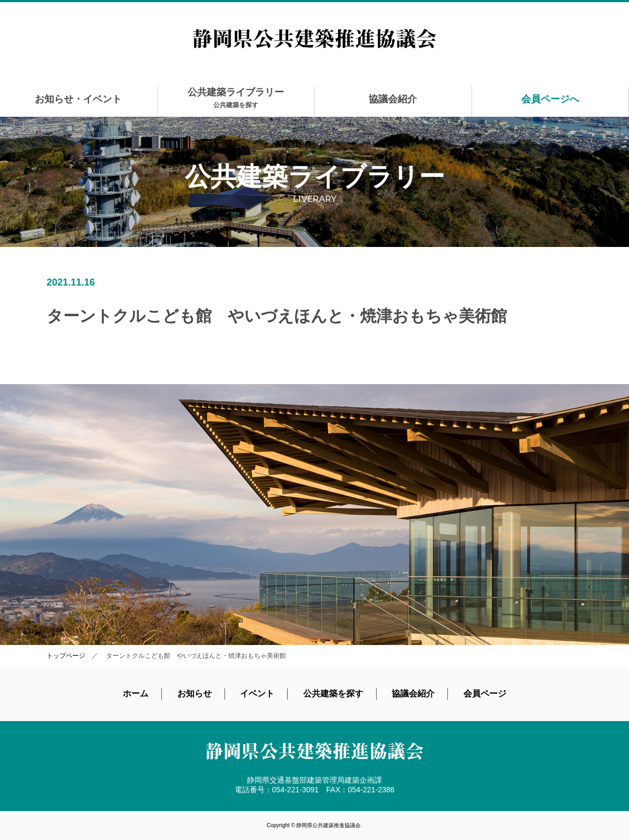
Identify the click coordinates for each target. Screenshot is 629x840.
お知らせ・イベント (78, 99)
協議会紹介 (393, 99)
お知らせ (194, 693)
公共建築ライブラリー (236, 98)
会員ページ (485, 693)
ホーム (136, 693)
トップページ (66, 656)
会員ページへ (550, 99)
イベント (257, 693)
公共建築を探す (333, 693)
